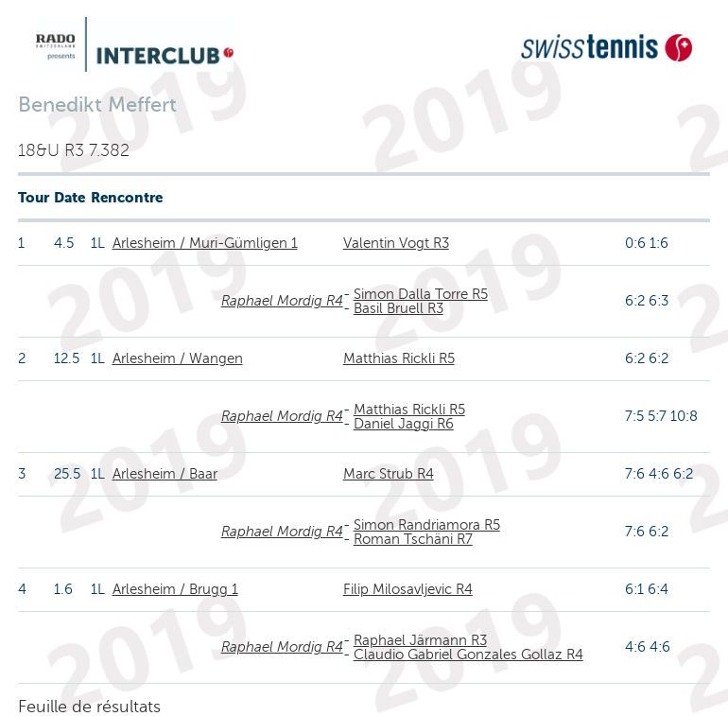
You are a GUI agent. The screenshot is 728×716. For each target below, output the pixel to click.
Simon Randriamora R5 (427, 525)
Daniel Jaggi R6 (404, 424)
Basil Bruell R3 (399, 308)
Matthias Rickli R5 (399, 358)
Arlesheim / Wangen (178, 358)
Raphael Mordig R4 (282, 301)
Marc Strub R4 (389, 474)
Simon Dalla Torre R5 (421, 294)
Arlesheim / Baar (165, 474)
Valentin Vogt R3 (396, 243)
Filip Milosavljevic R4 (408, 589)
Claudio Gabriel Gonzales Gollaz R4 (468, 655)
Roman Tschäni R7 (413, 539)
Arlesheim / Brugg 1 (175, 589)
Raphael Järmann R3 (420, 640)
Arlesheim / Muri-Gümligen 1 (205, 243)
